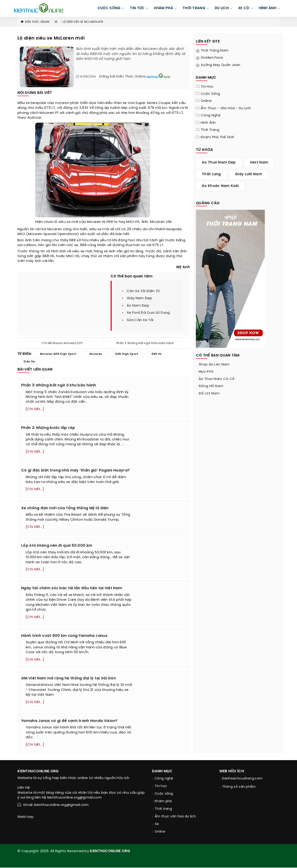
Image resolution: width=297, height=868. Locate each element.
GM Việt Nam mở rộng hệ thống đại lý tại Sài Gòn (69, 679)
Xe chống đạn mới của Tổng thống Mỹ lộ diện (65, 508)
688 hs (112, 222)
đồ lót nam (209, 394)
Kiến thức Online (35, 22)
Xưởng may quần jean (221, 65)
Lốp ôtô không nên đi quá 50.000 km (57, 546)
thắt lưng (211, 174)
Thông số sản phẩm (239, 787)
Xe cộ (244, 8)
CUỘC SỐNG (109, 8)
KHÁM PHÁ (164, 8)
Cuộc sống (210, 94)
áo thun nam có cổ (217, 379)
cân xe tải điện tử (143, 291)
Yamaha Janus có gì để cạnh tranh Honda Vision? (69, 721)
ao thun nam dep (219, 163)
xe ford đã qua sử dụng (148, 313)
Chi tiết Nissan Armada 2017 (62, 343)
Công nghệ (211, 115)
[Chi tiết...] (35, 409)
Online (206, 101)
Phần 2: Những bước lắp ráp (48, 428)
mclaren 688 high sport (58, 354)
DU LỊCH (222, 8)
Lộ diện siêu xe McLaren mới (83, 22)
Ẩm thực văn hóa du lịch (175, 817)
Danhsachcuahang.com (242, 779)
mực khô (206, 372)
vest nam (259, 163)
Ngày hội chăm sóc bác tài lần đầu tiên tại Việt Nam (72, 589)
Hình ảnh (268, 8)
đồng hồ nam (211, 386)
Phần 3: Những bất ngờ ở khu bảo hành (145, 343)
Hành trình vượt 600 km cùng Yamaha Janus (64, 636)
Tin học (207, 87)
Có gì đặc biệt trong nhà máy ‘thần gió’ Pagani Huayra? (75, 471)
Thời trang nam (215, 51)
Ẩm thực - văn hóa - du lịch (226, 108)
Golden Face (212, 58)
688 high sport (127, 354)
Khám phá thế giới (217, 137)
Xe (56, 22)
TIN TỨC (137, 8)
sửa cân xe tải (140, 320)
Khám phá (163, 802)
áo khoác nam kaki (220, 186)
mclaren (62, 103)
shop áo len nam (214, 365)
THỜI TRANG (194, 8)
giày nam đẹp (140, 298)
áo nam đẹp (138, 306)
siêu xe (64, 222)
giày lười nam (248, 174)
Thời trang (210, 130)
